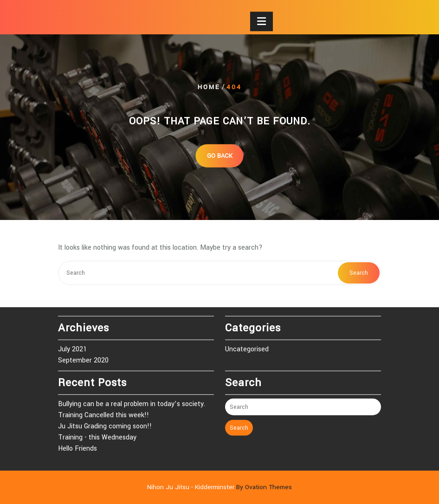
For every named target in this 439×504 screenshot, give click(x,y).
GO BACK (220, 155)
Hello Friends (77, 445)
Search (359, 273)
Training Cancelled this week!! (103, 412)
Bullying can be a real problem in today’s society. (132, 401)
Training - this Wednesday (97, 434)
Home (209, 87)
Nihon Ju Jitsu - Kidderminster (219, 487)
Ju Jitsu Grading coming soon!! (105, 423)
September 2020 (83, 357)
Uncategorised (247, 346)
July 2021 (72, 346)
